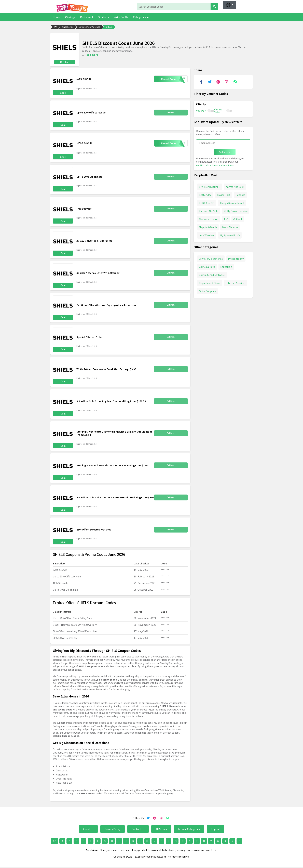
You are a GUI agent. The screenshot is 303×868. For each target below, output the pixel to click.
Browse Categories (189, 828)
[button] (230, 5)
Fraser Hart (224, 194)
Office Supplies (207, 291)
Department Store (210, 282)
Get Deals (171, 112)
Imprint (215, 828)
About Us (88, 828)
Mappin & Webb (208, 227)
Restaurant (87, 17)
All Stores (161, 828)
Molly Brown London (236, 211)
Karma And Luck (235, 186)
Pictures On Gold (209, 211)
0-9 (54, 840)
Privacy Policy (113, 828)
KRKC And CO (207, 202)
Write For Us (121, 17)
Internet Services (236, 282)
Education (226, 266)
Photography (236, 258)
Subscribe (225, 151)
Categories (141, 17)
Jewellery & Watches (90, 27)
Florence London (209, 219)
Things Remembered (232, 202)
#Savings (70, 17)
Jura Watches (207, 235)
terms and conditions (223, 165)
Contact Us (138, 828)
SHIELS (109, 27)
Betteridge (205, 194)
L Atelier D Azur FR (210, 186)
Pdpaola (240, 194)
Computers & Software (212, 274)
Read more (91, 54)
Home (56, 17)
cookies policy (203, 165)
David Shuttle (230, 227)
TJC (226, 219)
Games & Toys (207, 266)
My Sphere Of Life (230, 235)
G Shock (238, 219)
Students (104, 17)
